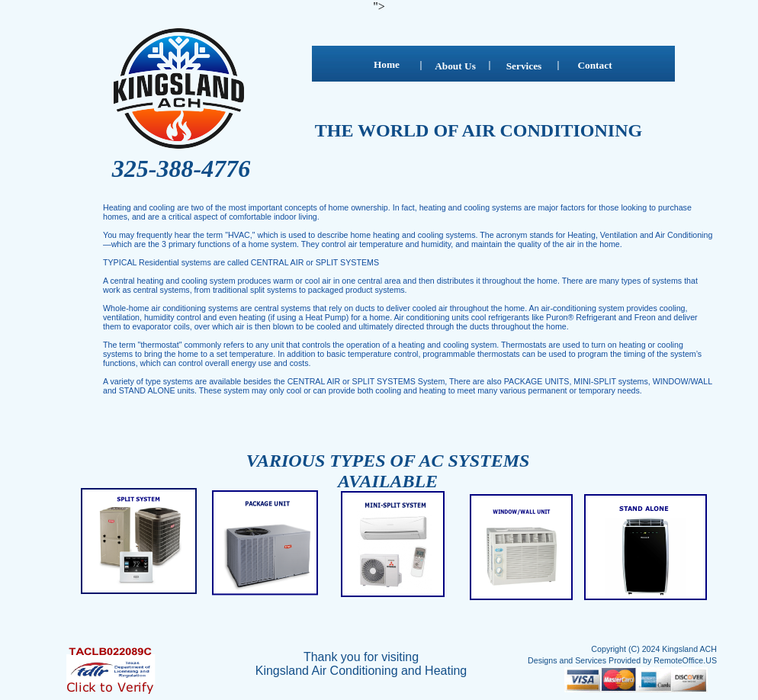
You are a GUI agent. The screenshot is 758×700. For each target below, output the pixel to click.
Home (387, 64)
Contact (594, 65)
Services (524, 66)
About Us (455, 66)
